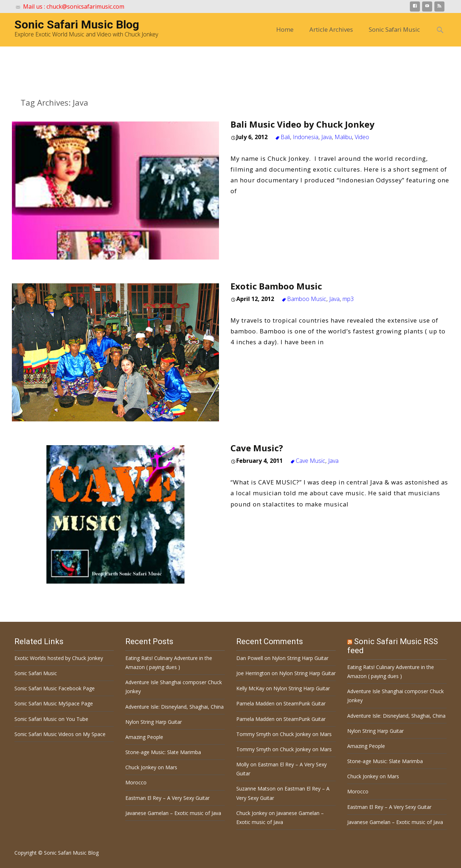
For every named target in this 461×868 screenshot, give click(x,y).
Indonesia (306, 137)
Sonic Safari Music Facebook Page (55, 688)
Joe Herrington (253, 673)
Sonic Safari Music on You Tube (51, 719)
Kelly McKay (250, 688)
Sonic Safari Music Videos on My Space (60, 734)
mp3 (348, 299)
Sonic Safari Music (394, 29)
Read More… (251, 206)
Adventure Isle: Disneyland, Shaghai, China (174, 707)
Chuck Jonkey (252, 813)
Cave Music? (257, 448)
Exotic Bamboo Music (276, 286)
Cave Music (310, 461)
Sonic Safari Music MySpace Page (54, 703)
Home (285, 29)
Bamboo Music (307, 299)
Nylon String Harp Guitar (154, 722)
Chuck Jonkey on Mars (151, 767)
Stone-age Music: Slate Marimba (163, 752)
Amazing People (144, 737)
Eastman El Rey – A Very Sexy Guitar (167, 798)
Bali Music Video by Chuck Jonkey (303, 124)
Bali (285, 137)
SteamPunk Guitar (305, 703)
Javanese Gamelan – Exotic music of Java (173, 813)
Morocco (136, 782)
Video (362, 137)
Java (326, 137)
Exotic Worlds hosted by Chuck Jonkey (59, 658)
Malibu (343, 137)
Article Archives (331, 29)
